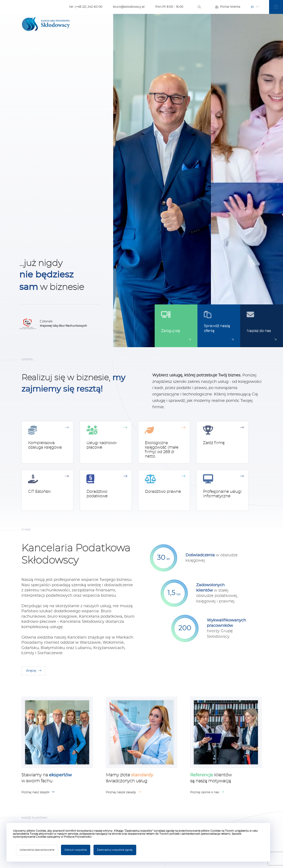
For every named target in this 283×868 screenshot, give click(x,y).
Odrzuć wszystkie (76, 850)
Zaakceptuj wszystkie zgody (115, 850)
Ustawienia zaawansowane (37, 850)
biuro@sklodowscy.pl (129, 7)
